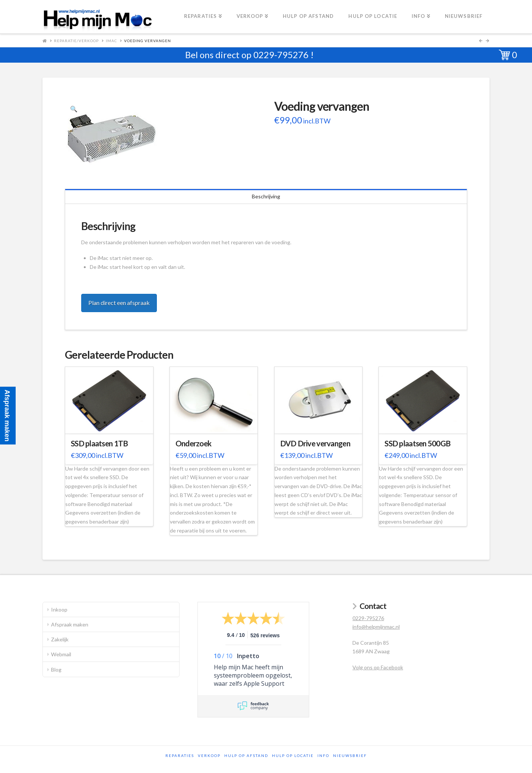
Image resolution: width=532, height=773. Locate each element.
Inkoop (59, 609)
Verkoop (209, 755)
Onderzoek (193, 443)
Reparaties (180, 755)
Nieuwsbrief (350, 755)
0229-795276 (281, 55)
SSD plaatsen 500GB (417, 443)
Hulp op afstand (246, 755)
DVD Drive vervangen (315, 443)
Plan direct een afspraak (119, 303)
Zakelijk (60, 639)
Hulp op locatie (293, 755)
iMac (111, 41)
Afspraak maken (70, 624)
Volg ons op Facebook (378, 667)
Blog (56, 670)
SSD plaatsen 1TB (99, 443)
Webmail (61, 654)
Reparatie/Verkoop (76, 41)
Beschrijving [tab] (266, 196)
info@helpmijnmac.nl (376, 627)
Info (323, 755)
